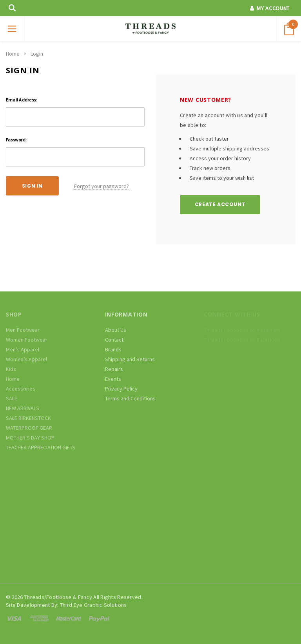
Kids (11, 369)
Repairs (114, 369)
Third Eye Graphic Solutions (93, 605)
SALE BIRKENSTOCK (28, 418)
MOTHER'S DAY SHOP (30, 438)
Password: (16, 140)
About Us (116, 330)
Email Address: (21, 100)
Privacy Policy (121, 389)
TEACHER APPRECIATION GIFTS (41, 447)
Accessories (21, 389)
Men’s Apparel (23, 349)
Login (37, 54)
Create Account (220, 204)
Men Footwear (23, 330)
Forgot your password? (102, 186)
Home (13, 54)
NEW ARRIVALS (23, 408)
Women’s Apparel (26, 359)
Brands (113, 349)
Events (113, 379)
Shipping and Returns (130, 359)
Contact (114, 340)
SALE (12, 398)
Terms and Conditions (130, 398)
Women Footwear (27, 340)
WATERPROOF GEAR (29, 428)
